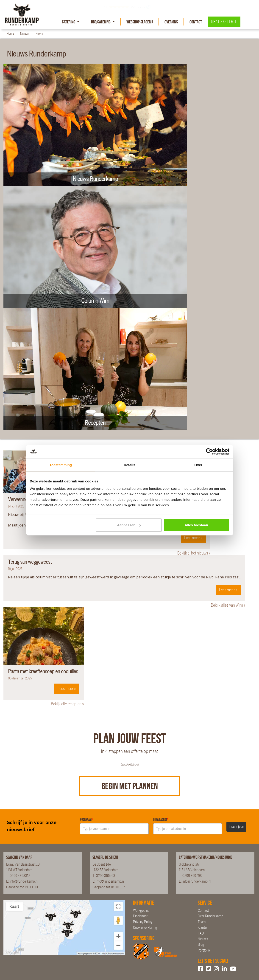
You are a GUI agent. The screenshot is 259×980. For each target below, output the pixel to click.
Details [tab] (130, 465)
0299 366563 (106, 876)
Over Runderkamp (210, 916)
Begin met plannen (130, 786)
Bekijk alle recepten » (67, 704)
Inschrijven (236, 827)
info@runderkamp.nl (24, 881)
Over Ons (171, 22)
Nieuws (203, 939)
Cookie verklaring (145, 928)
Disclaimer (140, 916)
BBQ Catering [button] (101, 22)
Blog (201, 945)
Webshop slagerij (140, 22)
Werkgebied (141, 911)
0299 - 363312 (20, 876)
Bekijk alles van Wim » (228, 605)
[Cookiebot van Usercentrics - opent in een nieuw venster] (209, 452)
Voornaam (86, 819)
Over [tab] (198, 465)
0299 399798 (192, 876)
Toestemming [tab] (61, 465)
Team (202, 922)
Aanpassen (129, 525)
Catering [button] (69, 22)
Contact (196, 22)
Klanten (203, 928)
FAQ (201, 933)
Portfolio (204, 950)
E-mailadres (161, 819)
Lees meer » (193, 538)
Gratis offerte (224, 22)
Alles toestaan (196, 525)
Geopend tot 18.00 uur (22, 887)
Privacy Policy (143, 922)
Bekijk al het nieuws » (194, 553)
